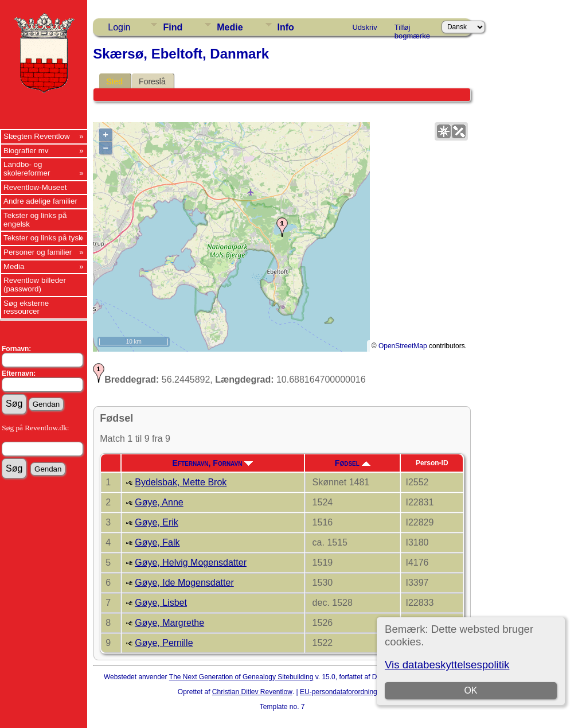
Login (119, 27)
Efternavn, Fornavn (213, 463)
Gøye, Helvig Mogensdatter (191, 562)
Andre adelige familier (40, 201)
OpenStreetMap (403, 346)
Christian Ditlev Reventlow (252, 692)
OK (470, 690)
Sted (114, 81)
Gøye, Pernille (164, 643)
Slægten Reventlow (37, 136)
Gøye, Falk (157, 542)
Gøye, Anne (159, 502)
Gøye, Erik (157, 522)
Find (173, 27)
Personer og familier (38, 252)
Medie (230, 27)
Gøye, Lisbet (161, 603)
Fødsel (353, 463)
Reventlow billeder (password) (35, 285)
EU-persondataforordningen (342, 692)
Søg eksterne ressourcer (26, 307)
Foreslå (152, 81)
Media (14, 266)
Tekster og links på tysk (43, 238)
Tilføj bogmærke (412, 29)
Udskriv (364, 27)
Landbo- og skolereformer (27, 169)
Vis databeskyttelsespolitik (447, 665)
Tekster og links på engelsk (35, 220)
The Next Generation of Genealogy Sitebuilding (241, 677)
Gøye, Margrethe (169, 623)
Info (286, 27)
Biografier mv (26, 151)
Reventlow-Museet (35, 187)
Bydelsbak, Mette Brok (181, 482)
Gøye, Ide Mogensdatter (184, 583)
